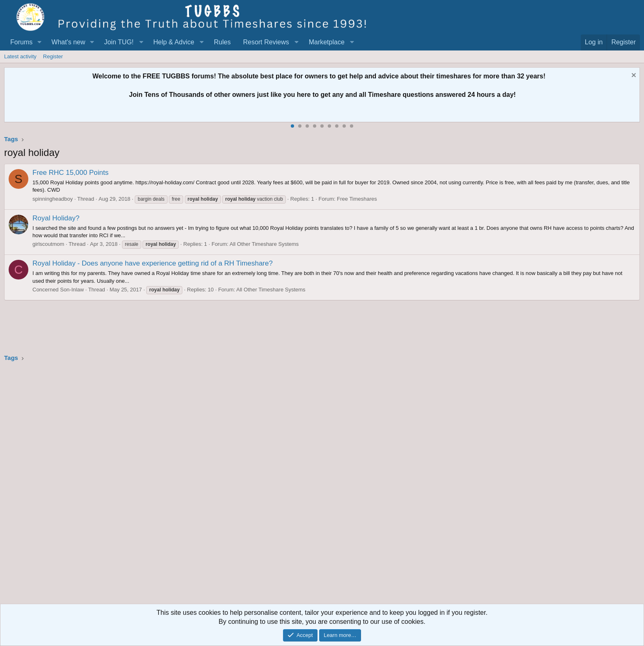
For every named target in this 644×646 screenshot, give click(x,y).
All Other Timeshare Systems (264, 244)
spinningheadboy (53, 199)
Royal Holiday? (56, 218)
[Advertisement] (251, 486)
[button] (39, 42)
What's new (68, 42)
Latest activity (20, 56)
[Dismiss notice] (633, 76)
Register (53, 56)
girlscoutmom (48, 244)
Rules (222, 42)
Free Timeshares (357, 199)
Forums (21, 42)
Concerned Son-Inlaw (58, 290)
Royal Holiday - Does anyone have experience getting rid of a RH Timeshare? (153, 263)
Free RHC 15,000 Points (70, 173)
